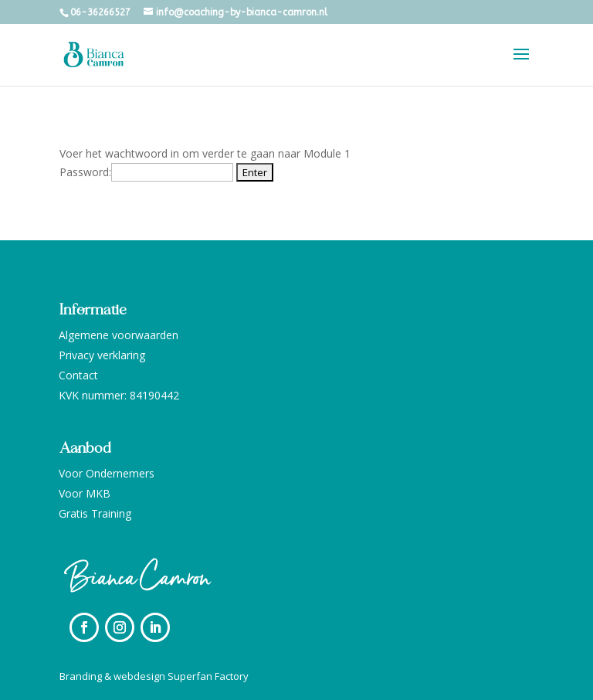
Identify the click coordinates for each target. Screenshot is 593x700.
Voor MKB (85, 493)
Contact (78, 375)
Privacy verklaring (102, 355)
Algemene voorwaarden (119, 335)
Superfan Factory (208, 676)
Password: (146, 172)
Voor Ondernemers (107, 473)
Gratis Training (95, 513)
